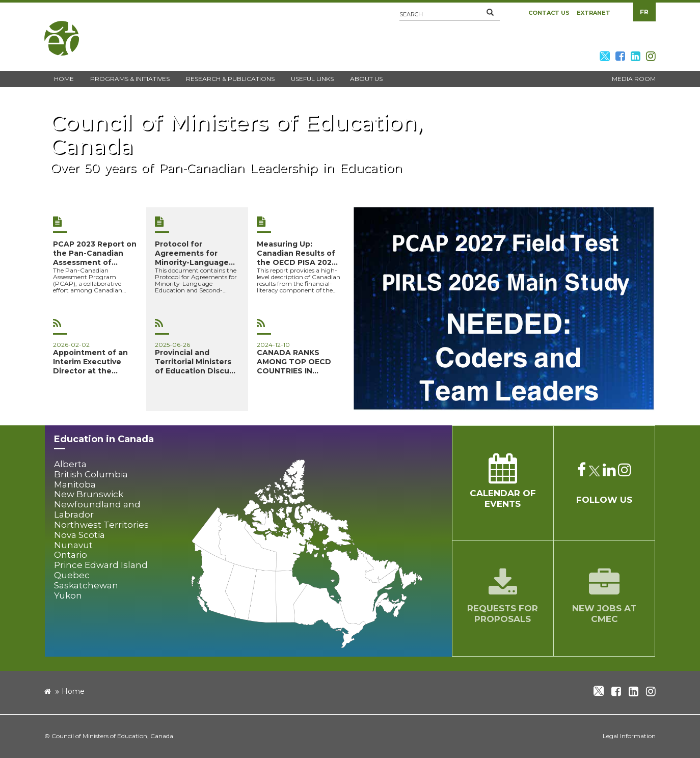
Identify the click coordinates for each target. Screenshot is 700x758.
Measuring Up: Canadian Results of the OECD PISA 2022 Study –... (297, 253)
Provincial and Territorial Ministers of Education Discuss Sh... (196, 362)
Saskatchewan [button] (86, 586)
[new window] (350, 147)
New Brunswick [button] (89, 494)
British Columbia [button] (91, 475)
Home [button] (64, 79)
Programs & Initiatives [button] (130, 79)
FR (644, 12)
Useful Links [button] (312, 79)
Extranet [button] (594, 13)
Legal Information (629, 736)
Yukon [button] (68, 596)
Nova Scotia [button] (79, 535)
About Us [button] (366, 79)
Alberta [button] (70, 464)
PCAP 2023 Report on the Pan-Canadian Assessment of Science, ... (95, 253)
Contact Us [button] (549, 13)
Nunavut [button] (73, 545)
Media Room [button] (634, 79)
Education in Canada (104, 439)
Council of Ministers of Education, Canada (112, 736)
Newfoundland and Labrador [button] (97, 510)
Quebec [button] (72, 575)
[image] (505, 309)
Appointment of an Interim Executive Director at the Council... (90, 362)
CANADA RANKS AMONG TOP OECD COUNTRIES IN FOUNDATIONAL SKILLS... (294, 362)
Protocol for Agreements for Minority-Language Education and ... (192, 253)
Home (73, 691)
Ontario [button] (71, 555)
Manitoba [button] (75, 485)
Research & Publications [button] (230, 79)
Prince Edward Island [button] (101, 565)
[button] (490, 13)
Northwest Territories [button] (101, 525)
